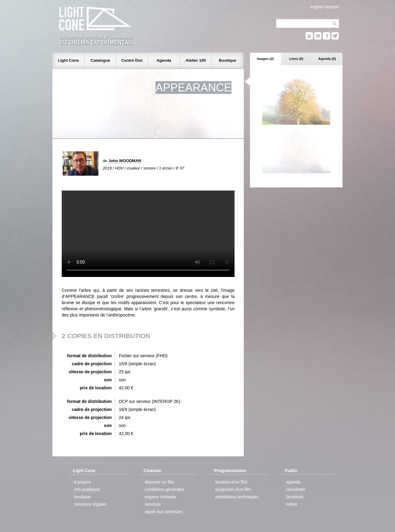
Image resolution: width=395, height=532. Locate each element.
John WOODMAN (125, 161)
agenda (293, 482)
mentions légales (90, 504)
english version (324, 7)
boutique (82, 497)
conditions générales (164, 489)
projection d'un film (233, 489)
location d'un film (231, 482)
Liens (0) (296, 59)
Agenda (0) (327, 59)
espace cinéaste (160, 497)
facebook (295, 497)
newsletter (296, 489)
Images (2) (265, 59)
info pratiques (87, 489)
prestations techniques (237, 497)
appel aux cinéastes (164, 512)
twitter (292, 504)
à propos (82, 482)
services (153, 504)
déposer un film (160, 482)
